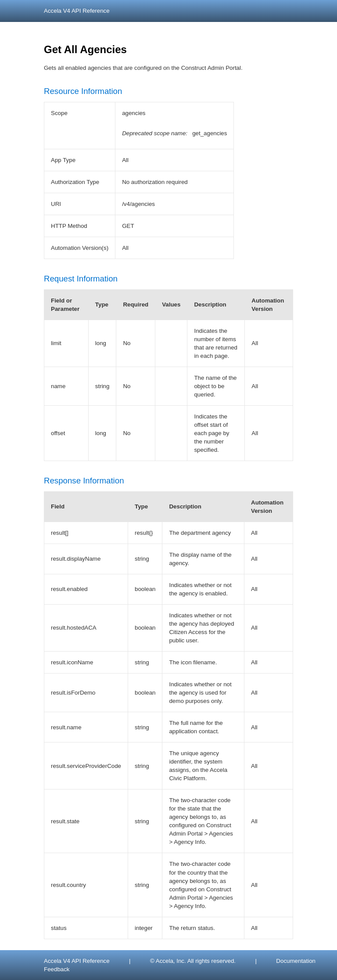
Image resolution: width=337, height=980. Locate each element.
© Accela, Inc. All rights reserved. (193, 961)
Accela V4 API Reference (77, 11)
